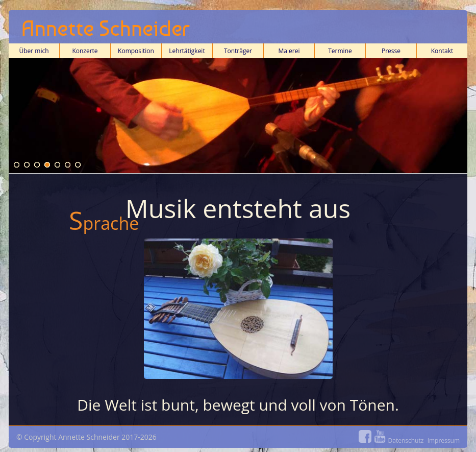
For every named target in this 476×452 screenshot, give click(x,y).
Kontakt (442, 52)
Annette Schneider (106, 28)
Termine (340, 52)
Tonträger (238, 51)
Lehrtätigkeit (187, 52)
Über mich (34, 52)
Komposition (136, 52)
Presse (391, 51)
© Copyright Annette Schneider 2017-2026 (238, 438)
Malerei (289, 51)
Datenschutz (406, 441)
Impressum (444, 441)
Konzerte (85, 52)
